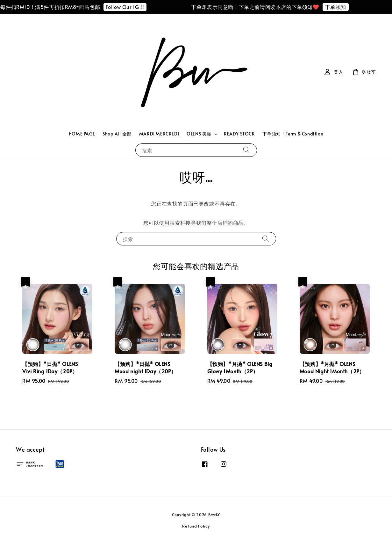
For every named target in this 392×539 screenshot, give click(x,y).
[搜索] (246, 150)
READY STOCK (239, 134)
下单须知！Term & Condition (293, 134)
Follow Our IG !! (130, 7)
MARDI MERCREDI (159, 134)
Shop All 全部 (117, 134)
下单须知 (340, 7)
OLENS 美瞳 (199, 134)
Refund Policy (196, 526)
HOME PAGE (82, 134)
